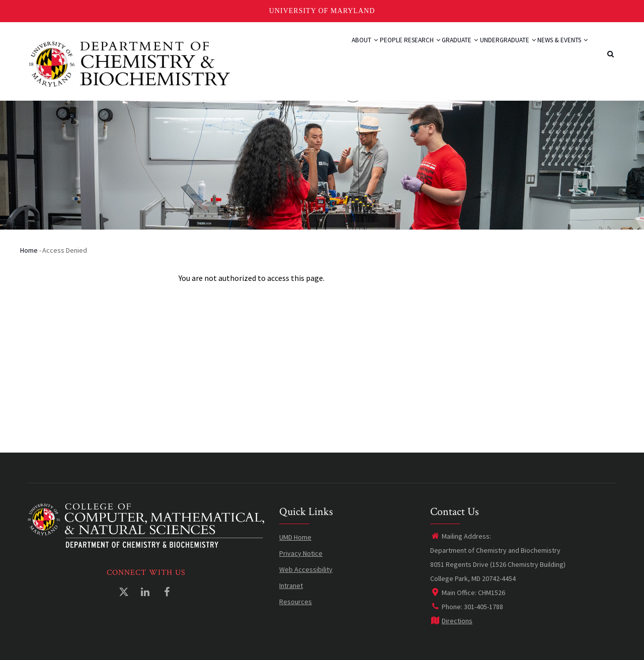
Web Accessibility (306, 569)
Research (385, 51)
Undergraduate (491, 51)
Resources (296, 602)
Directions (451, 621)
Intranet (291, 585)
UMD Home (295, 537)
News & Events (557, 51)
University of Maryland (322, 11)
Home (29, 250)
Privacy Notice (301, 553)
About (309, 51)
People (344, 51)
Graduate (433, 51)
